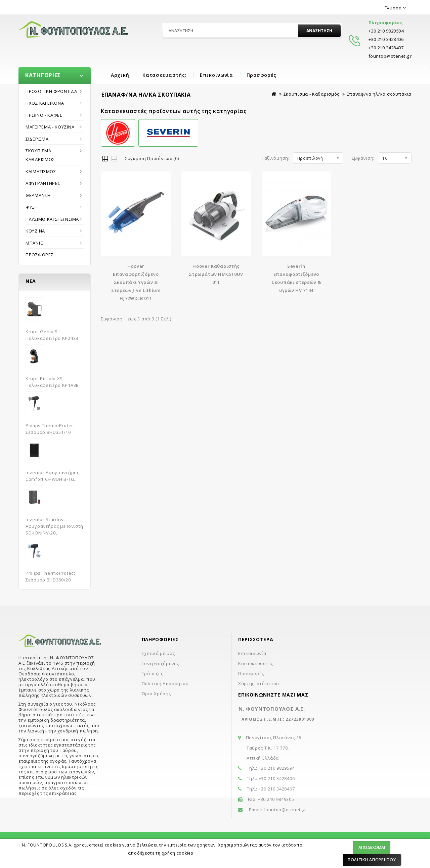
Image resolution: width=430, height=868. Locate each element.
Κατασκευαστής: (164, 75)
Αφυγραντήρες (43, 183)
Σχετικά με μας (158, 653)
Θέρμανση (38, 195)
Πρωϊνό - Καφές (44, 115)
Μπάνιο (35, 243)
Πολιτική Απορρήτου (372, 860)
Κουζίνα (35, 231)
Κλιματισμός (41, 171)
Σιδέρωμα (37, 139)
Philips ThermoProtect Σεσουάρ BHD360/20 (50, 576)
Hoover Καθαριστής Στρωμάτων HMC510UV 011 (216, 274)
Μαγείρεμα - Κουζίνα (50, 127)
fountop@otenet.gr (285, 810)
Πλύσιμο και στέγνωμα (52, 219)
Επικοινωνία (217, 75)
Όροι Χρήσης (156, 694)
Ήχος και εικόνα (45, 103)
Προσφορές (262, 75)
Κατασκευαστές (256, 663)
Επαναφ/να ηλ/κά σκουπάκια (379, 94)
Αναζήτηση (319, 31)
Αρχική (120, 75)
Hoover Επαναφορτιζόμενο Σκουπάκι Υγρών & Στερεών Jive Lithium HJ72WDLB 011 (136, 282)
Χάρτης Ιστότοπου (259, 683)
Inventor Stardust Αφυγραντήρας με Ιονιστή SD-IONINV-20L (54, 526)
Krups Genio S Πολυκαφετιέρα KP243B (52, 335)
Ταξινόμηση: (276, 158)
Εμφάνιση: (363, 158)
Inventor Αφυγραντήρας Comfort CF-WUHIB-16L (52, 476)
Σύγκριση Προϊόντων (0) (152, 158)
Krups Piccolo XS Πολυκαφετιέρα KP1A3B (52, 382)
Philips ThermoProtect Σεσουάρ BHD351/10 (50, 429)
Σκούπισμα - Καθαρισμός (40, 155)
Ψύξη (32, 207)
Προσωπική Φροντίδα (51, 91)
